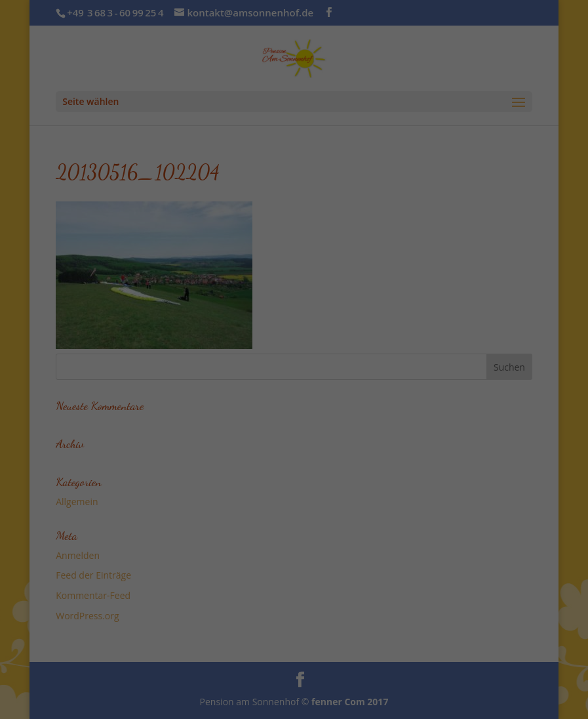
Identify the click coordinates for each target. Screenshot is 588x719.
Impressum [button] (362, 371)
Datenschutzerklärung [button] (300, 371)
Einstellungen (178, 189)
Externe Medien (413, 219)
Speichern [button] (294, 304)
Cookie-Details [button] (231, 371)
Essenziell (154, 219)
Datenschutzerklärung (262, 176)
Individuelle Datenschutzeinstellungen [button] (294, 342)
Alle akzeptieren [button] (294, 265)
